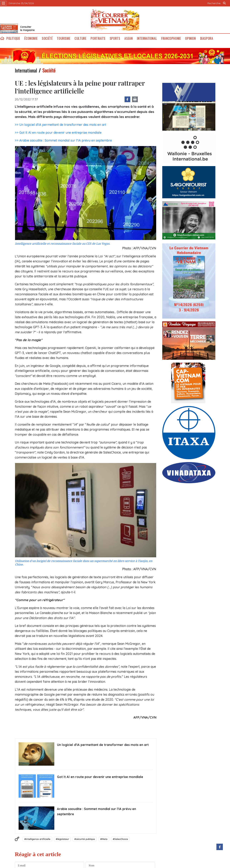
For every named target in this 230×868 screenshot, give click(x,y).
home (2, 38)
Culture (80, 38)
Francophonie (171, 38)
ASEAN (128, 38)
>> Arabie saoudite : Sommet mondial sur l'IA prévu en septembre (63, 140)
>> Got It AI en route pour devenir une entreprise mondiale (58, 133)
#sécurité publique (85, 839)
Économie (31, 38)
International (147, 38)
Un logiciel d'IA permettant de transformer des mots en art (103, 745)
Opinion (190, 38)
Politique (13, 38)
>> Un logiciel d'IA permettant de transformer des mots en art (60, 125)
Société (47, 38)
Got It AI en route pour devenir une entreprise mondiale (100, 777)
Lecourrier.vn (115, 20)
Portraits (98, 38)
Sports (115, 38)
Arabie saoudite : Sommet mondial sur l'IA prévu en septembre (97, 811)
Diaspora (207, 38)
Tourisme (64, 38)
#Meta (104, 839)
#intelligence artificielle (37, 839)
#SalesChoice (120, 839)
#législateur (62, 839)
